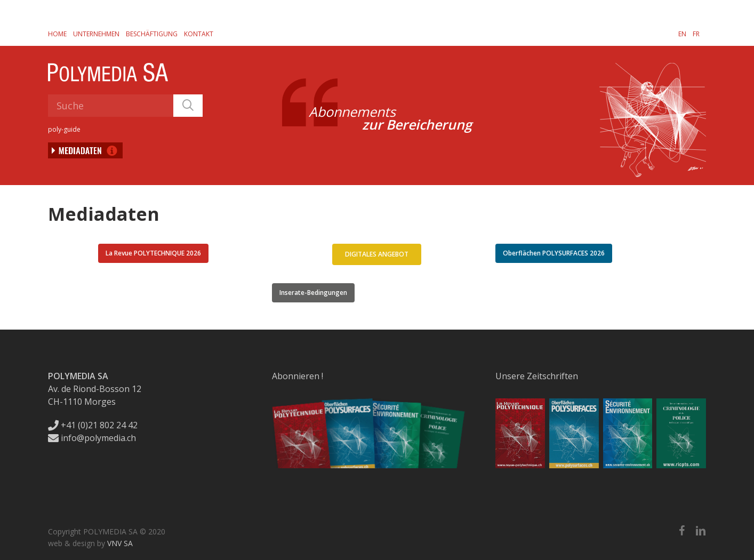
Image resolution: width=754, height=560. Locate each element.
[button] (153, 253)
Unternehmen (96, 34)
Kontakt (199, 34)
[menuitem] (682, 34)
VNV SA (120, 543)
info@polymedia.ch (92, 438)
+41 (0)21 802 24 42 (93, 425)
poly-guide (64, 129)
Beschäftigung (152, 34)
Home (57, 34)
